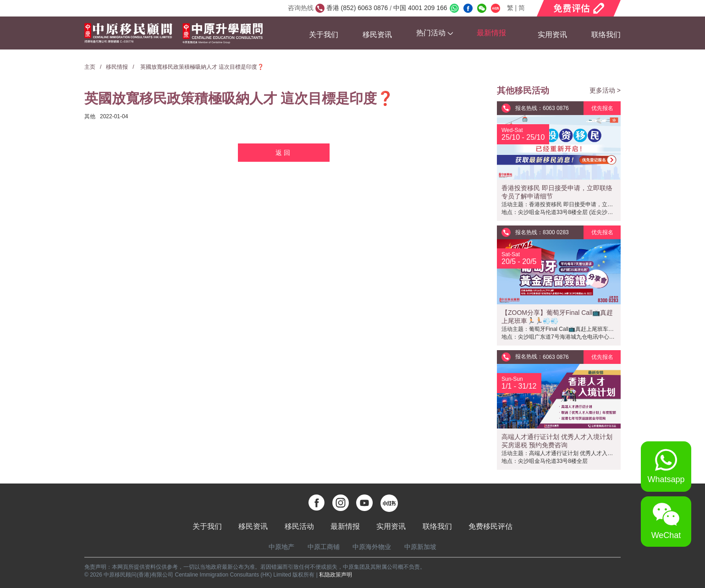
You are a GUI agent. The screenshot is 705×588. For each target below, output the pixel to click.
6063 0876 (556, 108)
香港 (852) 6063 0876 (358, 8)
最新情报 (345, 526)
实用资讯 (552, 35)
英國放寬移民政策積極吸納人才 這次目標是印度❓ (202, 67)
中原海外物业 (372, 547)
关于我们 (324, 35)
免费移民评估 (490, 526)
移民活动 (299, 526)
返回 (284, 153)
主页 (90, 67)
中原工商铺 (324, 547)
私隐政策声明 (336, 575)
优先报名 (602, 108)
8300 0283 (556, 232)
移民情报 (117, 67)
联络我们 (606, 35)
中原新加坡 (420, 547)
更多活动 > (605, 90)
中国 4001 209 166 (419, 8)
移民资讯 (377, 35)
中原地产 (281, 547)
